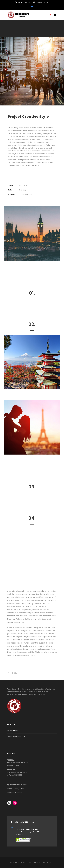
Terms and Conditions (16, 736)
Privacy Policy (13, 731)
